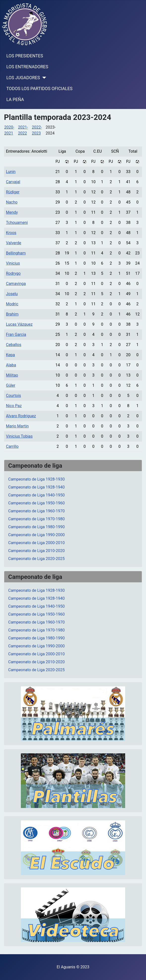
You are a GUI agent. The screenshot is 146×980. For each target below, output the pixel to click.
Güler (11, 385)
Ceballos (14, 345)
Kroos (11, 233)
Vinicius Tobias (19, 436)
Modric (12, 304)
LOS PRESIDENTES (25, 56)
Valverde (14, 243)
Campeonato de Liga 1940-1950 (36, 495)
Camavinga (16, 284)
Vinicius (13, 263)
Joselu (12, 294)
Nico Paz (14, 406)
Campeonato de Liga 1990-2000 (36, 535)
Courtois (14, 396)
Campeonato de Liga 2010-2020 (36, 551)
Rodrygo (13, 273)
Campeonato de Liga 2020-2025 (36, 559)
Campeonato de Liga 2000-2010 (36, 543)
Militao (12, 375)
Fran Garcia (16, 334)
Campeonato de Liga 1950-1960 (36, 503)
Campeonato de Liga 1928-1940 (36, 487)
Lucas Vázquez (19, 324)
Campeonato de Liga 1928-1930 (36, 479)
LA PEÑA (15, 100)
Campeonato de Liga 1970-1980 (36, 519)
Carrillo (12, 446)
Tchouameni (17, 223)
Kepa (10, 355)
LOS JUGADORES (23, 78)
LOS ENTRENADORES (27, 67)
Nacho (12, 202)
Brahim (12, 314)
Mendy (12, 212)
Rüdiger (13, 192)
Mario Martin (17, 426)
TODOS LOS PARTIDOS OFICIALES (39, 89)
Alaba (11, 365)
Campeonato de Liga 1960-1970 (36, 511)
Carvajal (13, 182)
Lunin (11, 172)
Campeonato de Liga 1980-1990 (36, 527)
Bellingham (16, 253)
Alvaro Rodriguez (21, 416)
